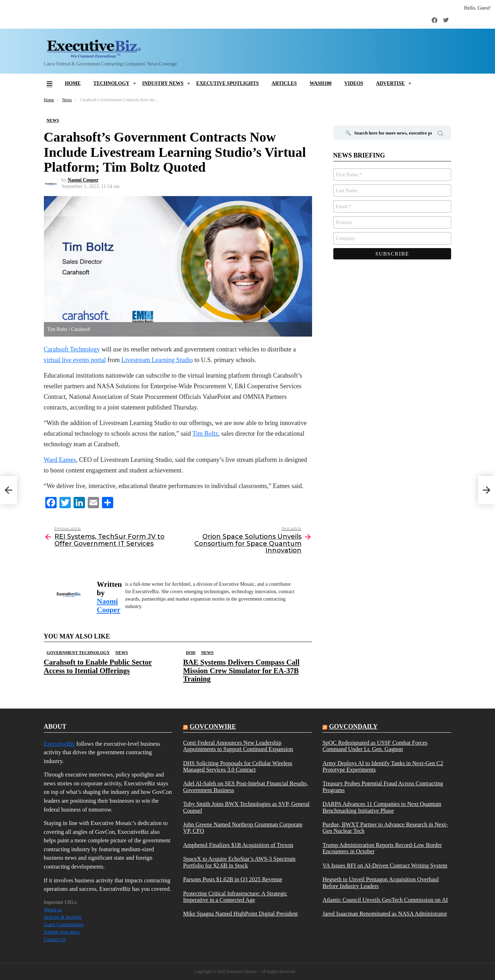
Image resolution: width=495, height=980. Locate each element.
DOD (191, 653)
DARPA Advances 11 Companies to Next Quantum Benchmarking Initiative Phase (382, 807)
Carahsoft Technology (72, 349)
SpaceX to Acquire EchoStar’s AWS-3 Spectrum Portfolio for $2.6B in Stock (239, 862)
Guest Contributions (64, 925)
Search (441, 134)
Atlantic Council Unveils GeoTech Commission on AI (385, 900)
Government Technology (78, 653)
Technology (111, 83)
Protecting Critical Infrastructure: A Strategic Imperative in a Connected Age (235, 897)
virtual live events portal (75, 360)
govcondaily (353, 727)
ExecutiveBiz (59, 744)
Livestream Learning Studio (157, 360)
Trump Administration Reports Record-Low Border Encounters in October (382, 848)
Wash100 (321, 83)
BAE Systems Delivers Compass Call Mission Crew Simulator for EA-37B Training (241, 670)
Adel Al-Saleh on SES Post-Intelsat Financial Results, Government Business (245, 787)
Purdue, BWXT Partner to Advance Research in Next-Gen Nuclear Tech (385, 828)
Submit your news (62, 932)
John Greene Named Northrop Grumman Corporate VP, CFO (243, 828)
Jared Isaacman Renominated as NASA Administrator (385, 914)
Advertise (390, 83)
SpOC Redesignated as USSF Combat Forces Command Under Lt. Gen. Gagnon (375, 746)
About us (53, 910)
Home (73, 83)
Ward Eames (60, 460)
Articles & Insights (63, 917)
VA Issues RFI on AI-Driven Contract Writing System (385, 866)
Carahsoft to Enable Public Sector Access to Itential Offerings (98, 666)
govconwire (213, 727)
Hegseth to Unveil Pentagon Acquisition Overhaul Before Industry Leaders (381, 883)
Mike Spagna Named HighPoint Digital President (240, 914)
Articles (284, 83)
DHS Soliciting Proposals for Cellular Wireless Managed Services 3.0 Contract (237, 767)
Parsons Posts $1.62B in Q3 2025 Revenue (232, 879)
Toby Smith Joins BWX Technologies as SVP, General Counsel (246, 807)
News (122, 653)
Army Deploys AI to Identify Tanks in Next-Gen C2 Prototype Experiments (383, 767)
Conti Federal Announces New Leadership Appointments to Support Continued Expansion (238, 746)
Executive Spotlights (228, 83)
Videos (354, 83)
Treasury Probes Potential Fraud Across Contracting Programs (383, 787)
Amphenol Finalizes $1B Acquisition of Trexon (238, 845)
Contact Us (55, 939)
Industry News (163, 83)
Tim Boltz (205, 434)
